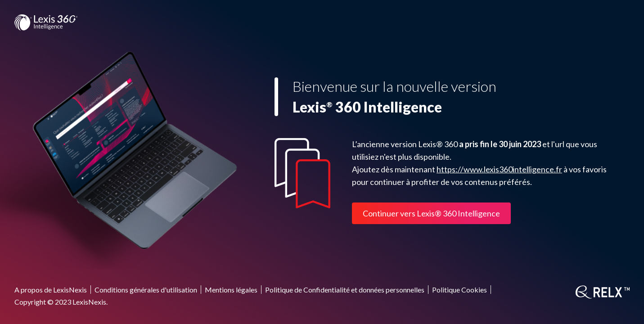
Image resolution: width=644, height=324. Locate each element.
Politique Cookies (459, 290)
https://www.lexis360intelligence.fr (499, 169)
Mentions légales (231, 290)
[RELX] (603, 292)
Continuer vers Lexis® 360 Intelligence (431, 213)
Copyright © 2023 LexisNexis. (61, 302)
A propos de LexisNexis (51, 290)
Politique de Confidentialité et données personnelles (345, 290)
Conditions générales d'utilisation (146, 290)
